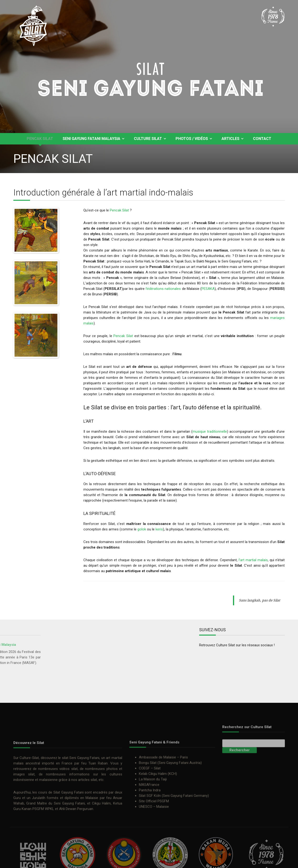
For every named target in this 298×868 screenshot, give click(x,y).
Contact (262, 139)
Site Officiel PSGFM (154, 845)
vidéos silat (68, 814)
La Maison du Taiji (153, 823)
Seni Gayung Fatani (84, 803)
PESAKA (208, 289)
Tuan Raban (98, 809)
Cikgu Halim (101, 849)
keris (159, 529)
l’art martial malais (253, 560)
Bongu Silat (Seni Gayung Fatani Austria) (170, 807)
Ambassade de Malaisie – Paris (163, 801)
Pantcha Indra (150, 834)
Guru (17, 843)
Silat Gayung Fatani (68, 838)
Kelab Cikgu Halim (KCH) (158, 818)
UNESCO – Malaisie (154, 851)
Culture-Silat (29, 803)
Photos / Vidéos (192, 139)
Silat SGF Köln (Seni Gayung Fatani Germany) (174, 840)
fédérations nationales (163, 289)
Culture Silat (148, 139)
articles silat (88, 825)
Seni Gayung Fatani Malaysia (91, 139)
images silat (24, 820)
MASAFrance (149, 829)
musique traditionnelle (210, 431)
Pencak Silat (40, 139)
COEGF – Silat (150, 812)
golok (142, 529)
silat (65, 803)
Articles (230, 139)
